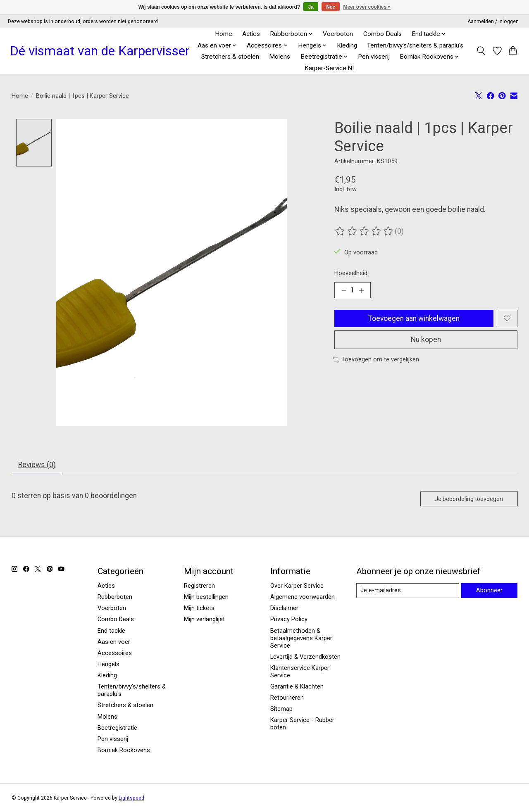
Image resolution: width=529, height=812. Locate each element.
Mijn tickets (199, 609)
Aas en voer (114, 642)
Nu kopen (426, 340)
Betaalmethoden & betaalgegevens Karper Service (301, 639)
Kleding (347, 45)
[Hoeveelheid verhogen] (362, 290)
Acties (251, 34)
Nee (331, 7)
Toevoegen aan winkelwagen (414, 318)
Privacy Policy (289, 620)
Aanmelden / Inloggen (493, 21)
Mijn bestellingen (206, 597)
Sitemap (281, 710)
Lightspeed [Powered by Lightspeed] (131, 798)
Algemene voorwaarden (303, 597)
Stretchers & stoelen (230, 57)
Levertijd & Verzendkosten (305, 657)
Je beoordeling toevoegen (468, 499)
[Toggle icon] (481, 51)
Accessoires (115, 653)
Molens (280, 57)
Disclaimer (284, 609)
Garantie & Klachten (297, 687)
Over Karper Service (297, 586)
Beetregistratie (117, 728)
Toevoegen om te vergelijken (376, 360)
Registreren (199, 586)
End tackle (111, 631)
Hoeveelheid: (351, 273)
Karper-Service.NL (330, 68)
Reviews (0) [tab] (37, 465)
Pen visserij (374, 57)
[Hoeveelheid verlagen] (344, 290)
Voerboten (338, 34)
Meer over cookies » (367, 7)
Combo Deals (382, 34)
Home (224, 34)
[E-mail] (407, 591)
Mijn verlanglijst (204, 620)
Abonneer (489, 591)
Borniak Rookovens (124, 750)
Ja (311, 7)
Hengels (108, 665)
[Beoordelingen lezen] (365, 231)
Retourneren (287, 698)
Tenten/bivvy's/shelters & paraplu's (415, 45)
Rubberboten (115, 597)
